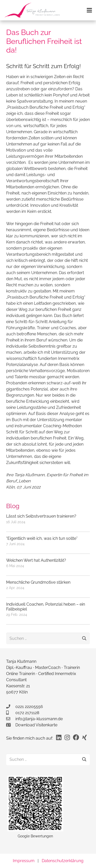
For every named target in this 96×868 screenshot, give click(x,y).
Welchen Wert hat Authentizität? (36, 560)
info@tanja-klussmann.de (39, 719)
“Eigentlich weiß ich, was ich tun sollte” (42, 538)
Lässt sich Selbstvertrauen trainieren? (41, 516)
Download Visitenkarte (36, 725)
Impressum (24, 861)
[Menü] (89, 10)
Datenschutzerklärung (63, 861)
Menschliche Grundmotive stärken (38, 582)
